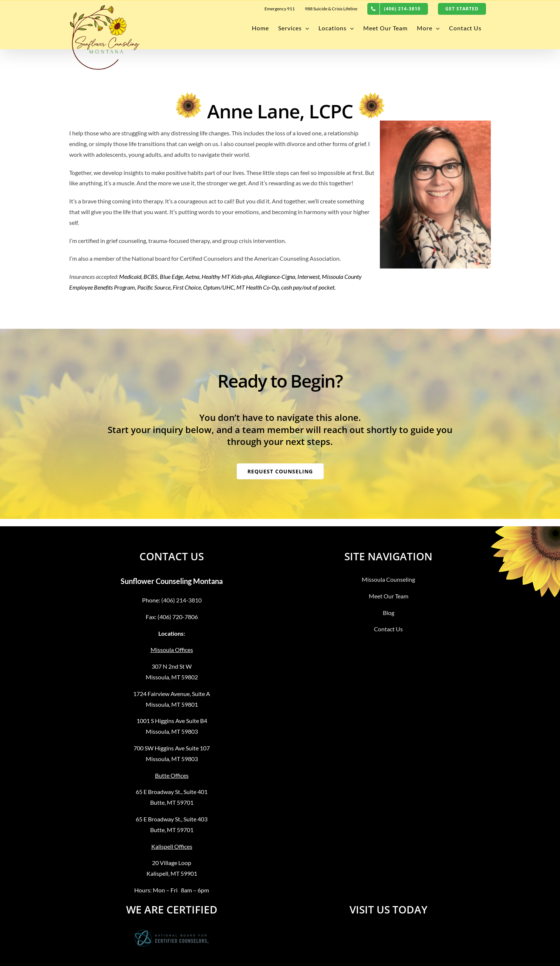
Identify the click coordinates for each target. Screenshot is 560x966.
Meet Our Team (389, 596)
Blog (389, 613)
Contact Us (388, 629)
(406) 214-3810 (181, 600)
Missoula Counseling (388, 579)
